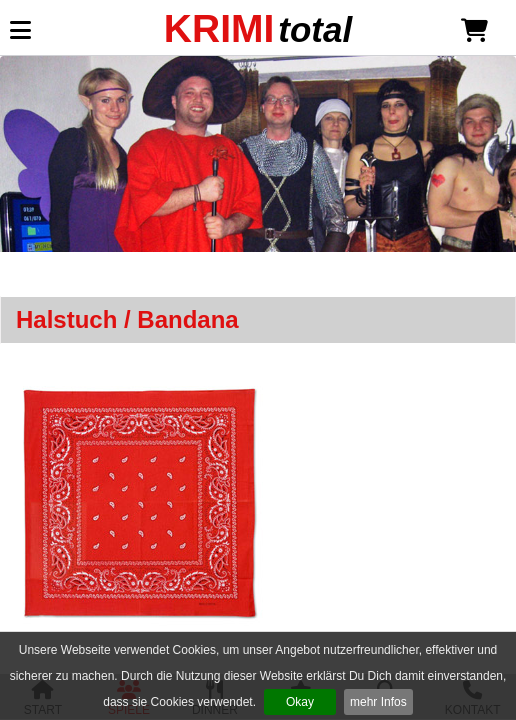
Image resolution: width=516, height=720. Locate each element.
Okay (300, 702)
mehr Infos (378, 702)
